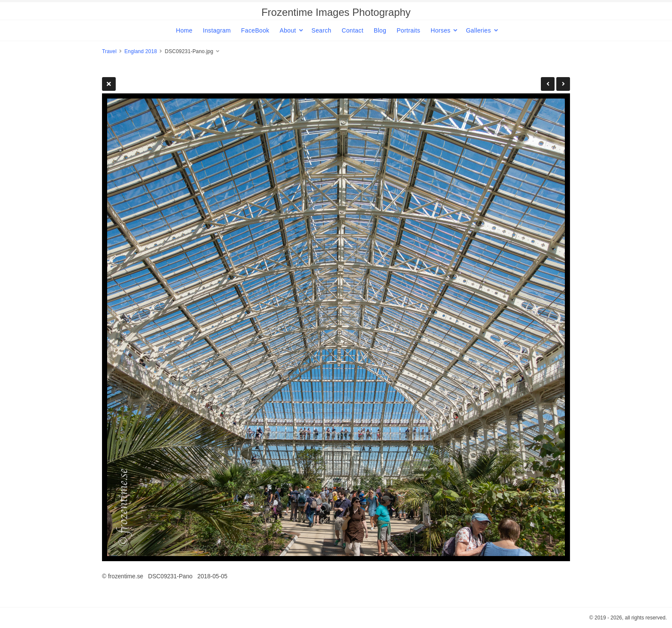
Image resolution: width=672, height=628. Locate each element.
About (288, 30)
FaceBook (255, 30)
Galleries (478, 30)
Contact (352, 30)
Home (184, 30)
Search (321, 30)
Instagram (217, 30)
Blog (380, 30)
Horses (441, 30)
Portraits (408, 30)
